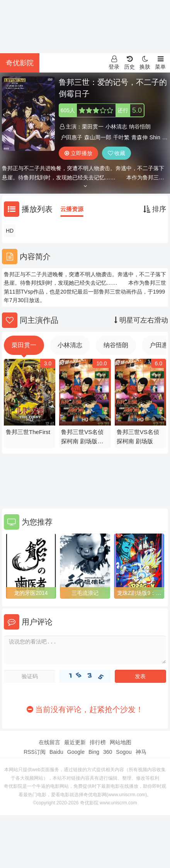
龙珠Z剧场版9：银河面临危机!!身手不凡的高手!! (139, 593)
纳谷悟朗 (140, 127)
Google (76, 752)
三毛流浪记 (85, 593)
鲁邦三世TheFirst (28, 432)
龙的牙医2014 (31, 593)
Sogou (124, 752)
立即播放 (78, 153)
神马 (141, 752)
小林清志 (116, 127)
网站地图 (121, 742)
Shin (155, 137)
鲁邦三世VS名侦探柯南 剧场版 (138, 437)
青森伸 (139, 137)
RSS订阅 (35, 752)
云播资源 (72, 209)
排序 (155, 209)
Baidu (56, 752)
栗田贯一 (93, 127)
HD (10, 231)
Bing (94, 752)
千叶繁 (121, 137)
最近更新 (75, 742)
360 (108, 752)
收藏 (117, 153)
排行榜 (98, 742)
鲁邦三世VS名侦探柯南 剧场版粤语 (82, 437)
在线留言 (49, 742)
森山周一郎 (98, 137)
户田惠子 (71, 137)
